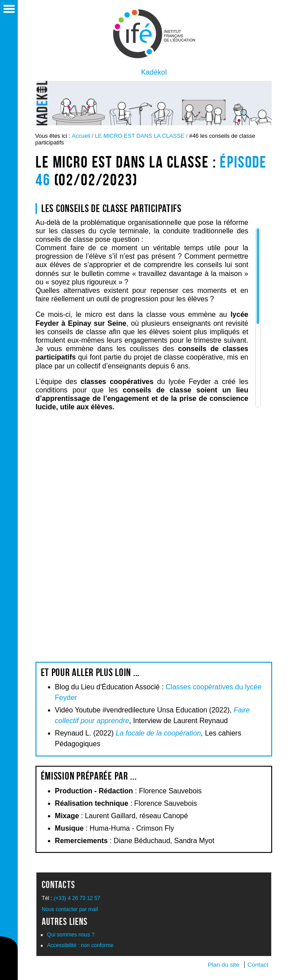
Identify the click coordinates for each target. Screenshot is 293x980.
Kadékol (154, 72)
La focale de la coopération (158, 733)
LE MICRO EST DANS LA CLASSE (140, 136)
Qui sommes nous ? (71, 935)
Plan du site (224, 965)
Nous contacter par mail (70, 909)
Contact (258, 965)
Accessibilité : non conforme (80, 945)
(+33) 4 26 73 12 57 (77, 898)
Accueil (81, 136)
